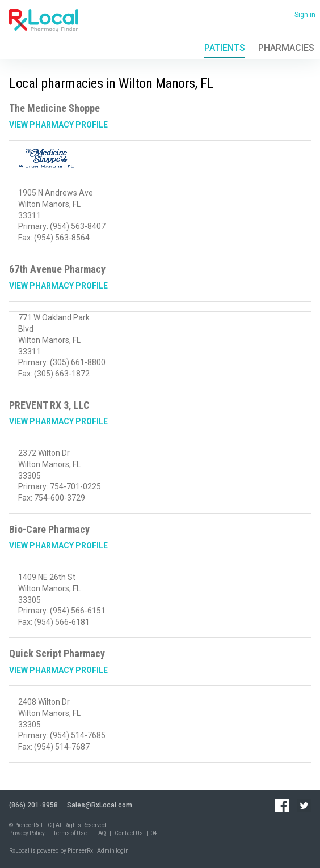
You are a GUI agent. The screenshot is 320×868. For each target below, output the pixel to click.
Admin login (113, 851)
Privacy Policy (27, 833)
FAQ (101, 833)
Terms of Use (70, 833)
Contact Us (129, 833)
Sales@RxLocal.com (100, 805)
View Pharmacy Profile (58, 125)
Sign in (305, 15)
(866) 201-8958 (33, 805)
